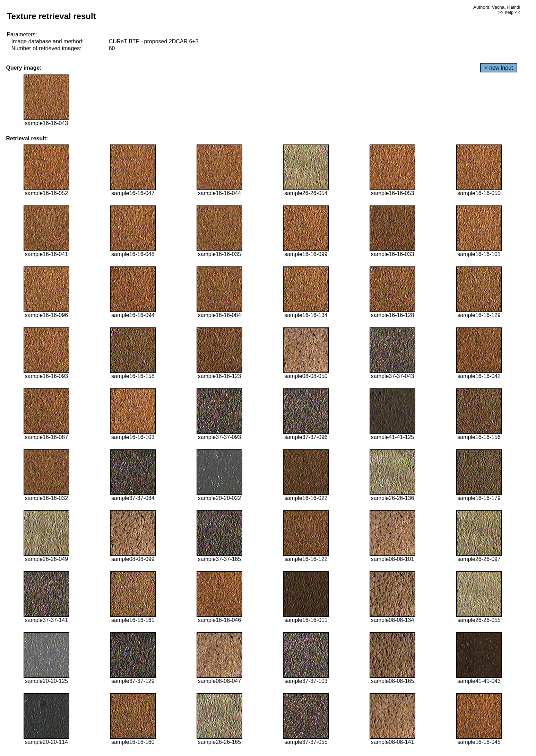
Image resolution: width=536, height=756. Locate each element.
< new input (499, 68)
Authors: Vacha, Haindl (497, 7)
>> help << (509, 12)
